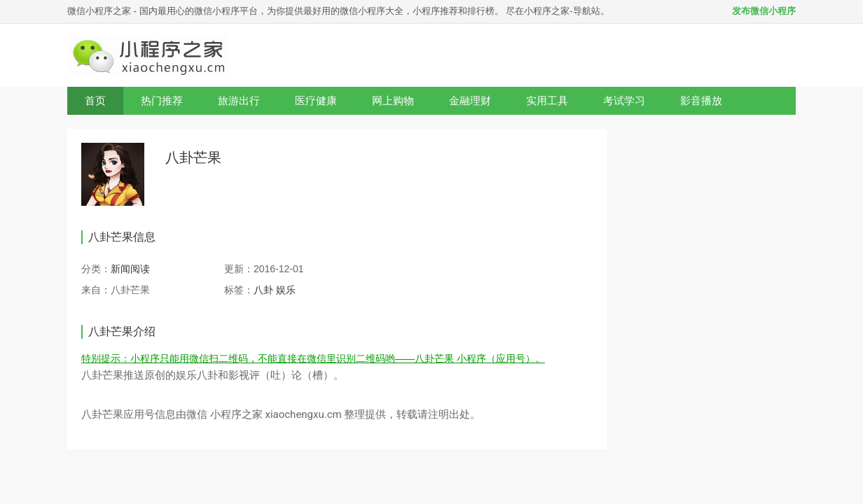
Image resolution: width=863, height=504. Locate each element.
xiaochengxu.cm (303, 414)
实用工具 (547, 100)
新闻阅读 (130, 269)
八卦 (265, 290)
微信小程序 (90, 11)
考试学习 (624, 100)
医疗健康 (316, 100)
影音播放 (701, 100)
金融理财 (470, 100)
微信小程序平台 (226, 11)
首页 (95, 100)
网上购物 (393, 100)
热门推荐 (162, 100)
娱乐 (286, 290)
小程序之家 (236, 414)
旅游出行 (239, 100)
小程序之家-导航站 (562, 11)
